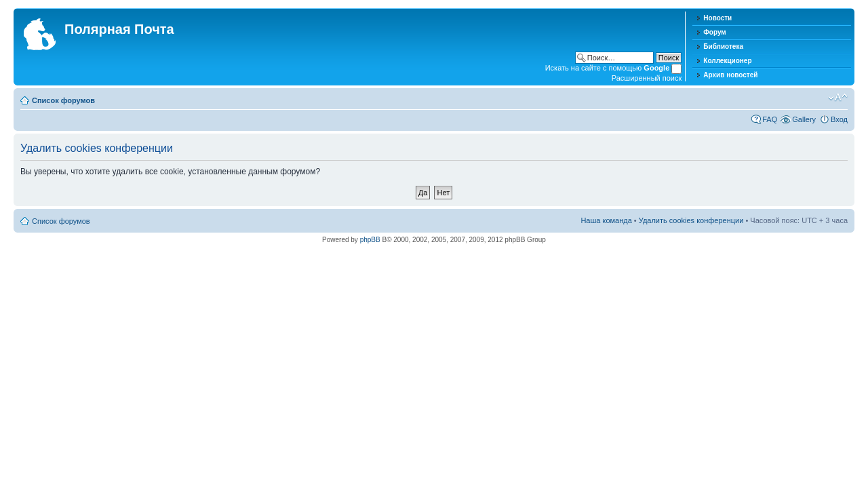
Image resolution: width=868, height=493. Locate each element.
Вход (839, 119)
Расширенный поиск (647, 78)
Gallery (804, 119)
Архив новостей (730, 75)
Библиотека (723, 46)
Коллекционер (727, 61)
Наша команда (606, 220)
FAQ (770, 119)
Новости (717, 18)
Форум (714, 32)
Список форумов (63, 100)
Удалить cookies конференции (691, 220)
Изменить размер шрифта (838, 98)
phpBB (370, 240)
